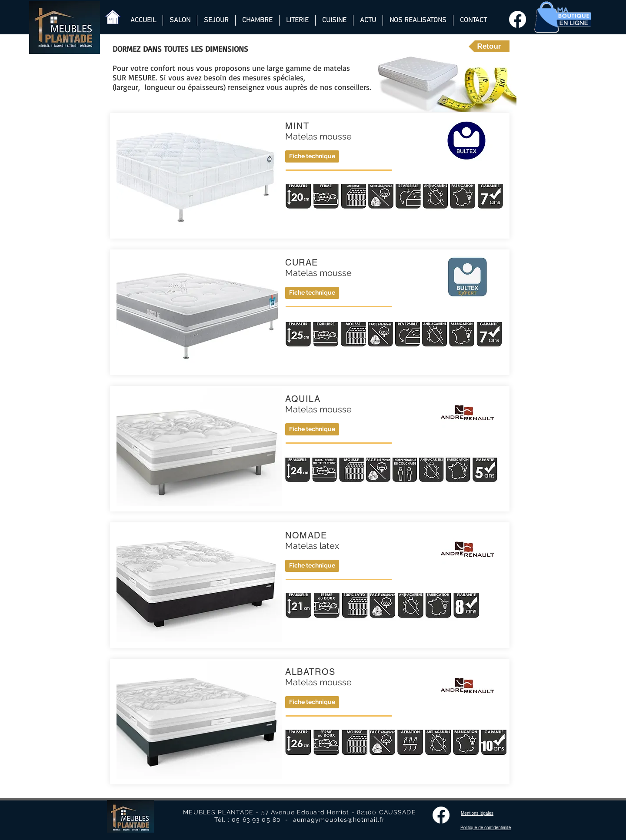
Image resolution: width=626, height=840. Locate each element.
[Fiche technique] (312, 156)
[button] (312, 429)
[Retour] (489, 46)
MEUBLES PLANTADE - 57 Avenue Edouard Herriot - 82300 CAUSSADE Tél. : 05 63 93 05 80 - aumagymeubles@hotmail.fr (299, 816)
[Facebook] (518, 19)
